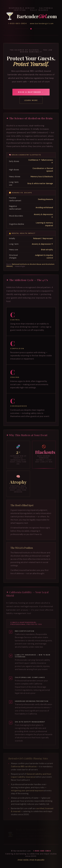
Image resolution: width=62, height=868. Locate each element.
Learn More (31, 100)
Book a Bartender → (31, 92)
